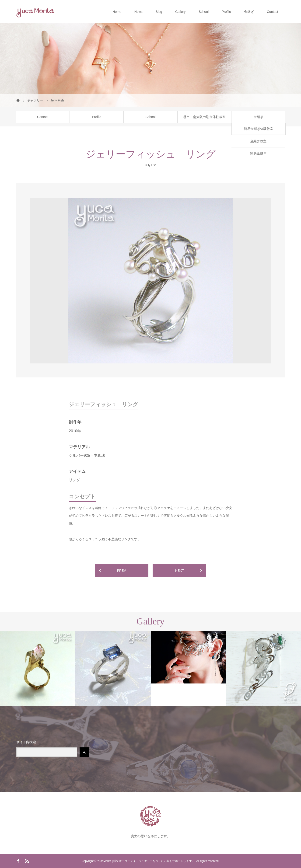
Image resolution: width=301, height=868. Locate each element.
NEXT (180, 571)
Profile (226, 12)
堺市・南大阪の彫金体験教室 (204, 117)
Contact (273, 12)
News (138, 12)
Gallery (180, 12)
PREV (121, 571)
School (204, 12)
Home (117, 12)
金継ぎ (249, 12)
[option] (50, 197)
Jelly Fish (150, 165)
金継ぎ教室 (258, 141)
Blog (159, 12)
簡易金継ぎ (258, 153)
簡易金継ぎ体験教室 (259, 129)
